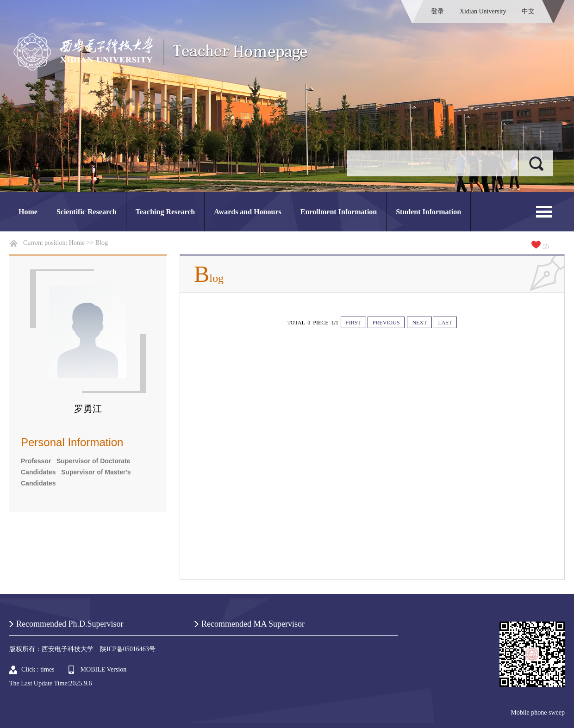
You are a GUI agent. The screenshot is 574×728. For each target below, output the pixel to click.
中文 (528, 11)
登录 (437, 11)
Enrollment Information (339, 212)
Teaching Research (165, 212)
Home (28, 212)
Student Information (428, 212)
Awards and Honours (248, 212)
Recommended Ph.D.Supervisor (70, 624)
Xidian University (483, 11)
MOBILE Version (104, 669)
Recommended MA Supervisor (253, 624)
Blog (102, 243)
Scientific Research (87, 212)
